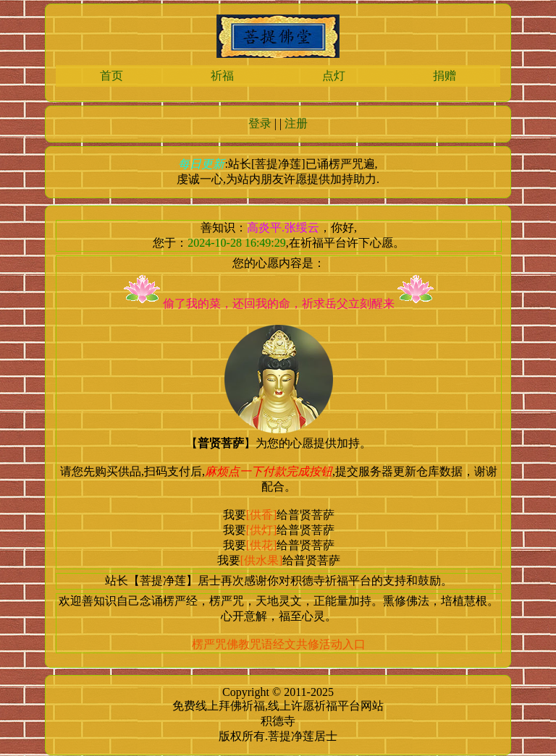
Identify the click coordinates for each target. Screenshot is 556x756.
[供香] (262, 515)
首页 (111, 76)
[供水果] (262, 560)
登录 (260, 123)
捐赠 (445, 76)
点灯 (334, 76)
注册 (296, 123)
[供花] (262, 545)
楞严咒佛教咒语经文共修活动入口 (279, 644)
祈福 (222, 76)
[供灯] (262, 530)
